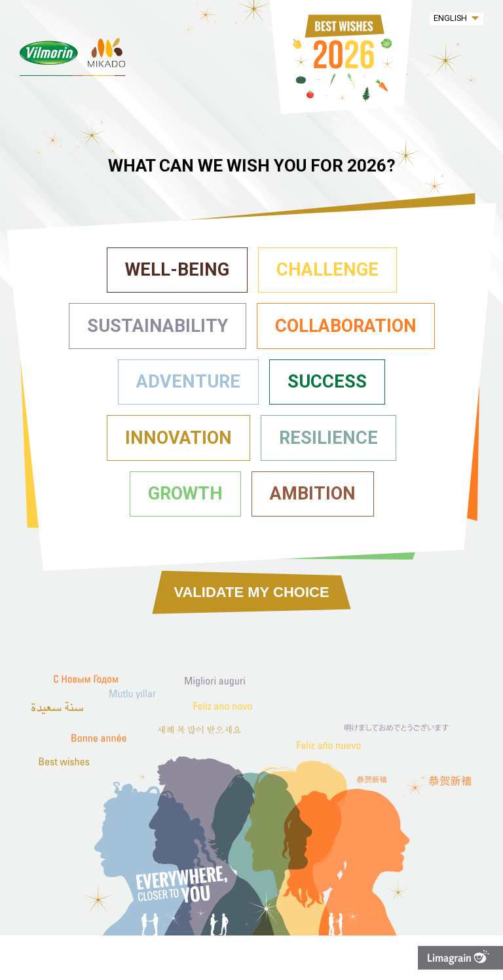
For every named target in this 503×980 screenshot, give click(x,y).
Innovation (178, 438)
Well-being (177, 270)
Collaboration (346, 326)
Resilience (328, 438)
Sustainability (158, 326)
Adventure (188, 382)
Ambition (313, 494)
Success (327, 382)
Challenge (327, 270)
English (450, 18)
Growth (185, 494)
